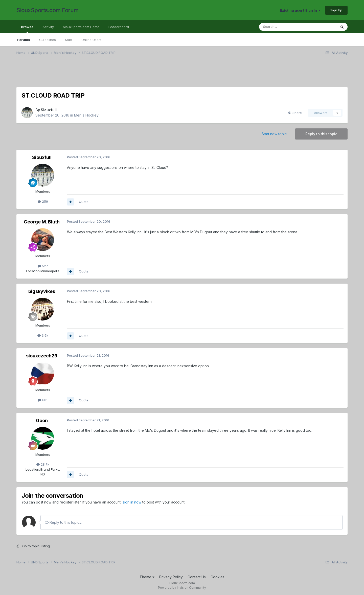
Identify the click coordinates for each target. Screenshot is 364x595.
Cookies (218, 577)
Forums (24, 40)
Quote (84, 202)
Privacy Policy (171, 577)
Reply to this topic (321, 134)
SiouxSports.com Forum (48, 10)
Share (295, 113)
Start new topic (274, 134)
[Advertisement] (168, 74)
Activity (48, 27)
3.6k (43, 335)
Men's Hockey (86, 115)
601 (43, 400)
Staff (69, 40)
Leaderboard (119, 27)
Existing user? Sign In (300, 10)
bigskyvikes (42, 291)
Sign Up (336, 10)
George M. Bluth (42, 222)
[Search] (285, 27)
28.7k (43, 464)
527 (43, 266)
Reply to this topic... (63, 522)
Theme (147, 577)
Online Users (92, 40)
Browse (27, 29)
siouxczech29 (42, 356)
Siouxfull (49, 110)
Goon (42, 420)
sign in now (132, 502)
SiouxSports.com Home (81, 27)
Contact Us (197, 577)
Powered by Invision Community (182, 588)
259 (43, 201)
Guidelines (48, 40)
